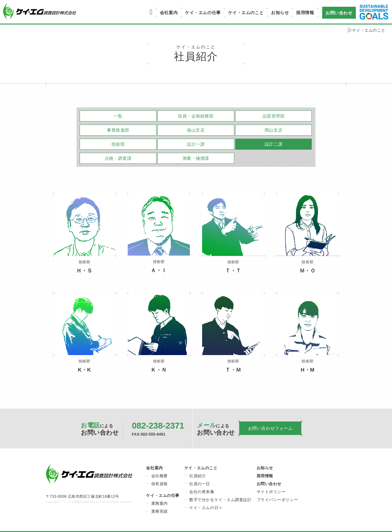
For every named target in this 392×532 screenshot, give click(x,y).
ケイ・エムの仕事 (203, 13)
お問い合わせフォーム (270, 428)
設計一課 (196, 144)
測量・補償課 (196, 158)
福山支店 (196, 130)
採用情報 (305, 13)
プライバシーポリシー (277, 500)
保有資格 (160, 484)
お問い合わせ (339, 13)
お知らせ (280, 13)
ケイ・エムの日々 (206, 508)
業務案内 (160, 503)
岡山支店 (273, 130)
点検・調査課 (118, 158)
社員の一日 (200, 484)
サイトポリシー (271, 492)
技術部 (118, 144)
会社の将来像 (202, 492)
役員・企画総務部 (196, 116)
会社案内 (169, 13)
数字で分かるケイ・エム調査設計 (220, 500)
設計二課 (273, 144)
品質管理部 (274, 116)
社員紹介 (198, 476)
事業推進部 (118, 130)
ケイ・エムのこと (246, 13)
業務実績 (160, 511)
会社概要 (160, 476)
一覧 (118, 116)
